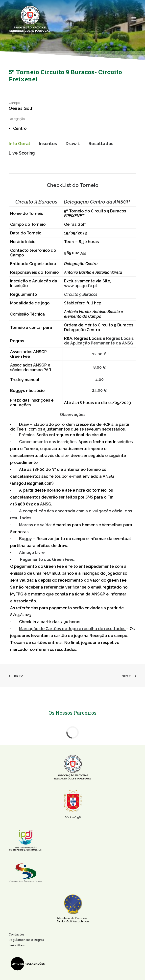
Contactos (17, 935)
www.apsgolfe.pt (81, 286)
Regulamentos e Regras (26, 940)
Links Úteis (17, 946)
